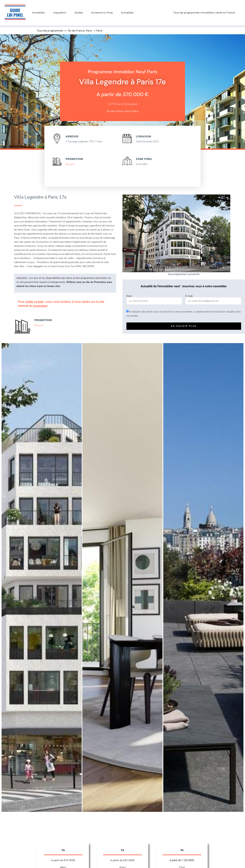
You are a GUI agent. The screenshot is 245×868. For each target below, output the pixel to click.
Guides (79, 13)
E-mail (189, 296)
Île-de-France (76, 31)
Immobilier (39, 13)
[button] (5, 577)
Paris (89, 31)
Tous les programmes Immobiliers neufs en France (205, 13)
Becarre (70, 164)
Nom (129, 296)
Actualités (127, 13)
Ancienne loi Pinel (103, 13)
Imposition (61, 13)
